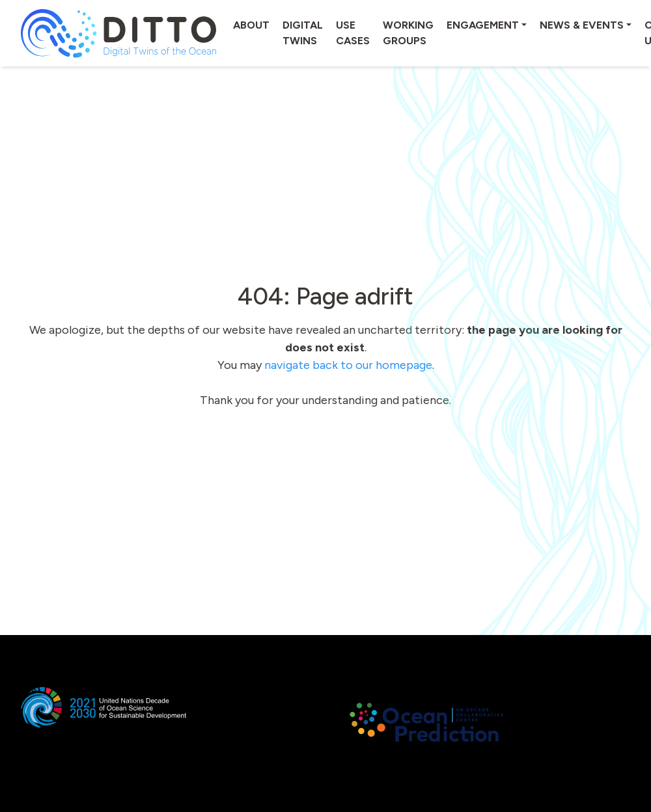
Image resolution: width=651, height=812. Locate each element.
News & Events (582, 25)
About (251, 25)
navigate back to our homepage (348, 365)
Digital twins (303, 33)
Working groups (408, 33)
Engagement (483, 25)
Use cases (353, 33)
